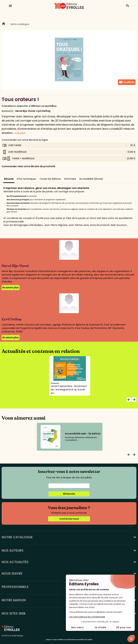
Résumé (9, 179)
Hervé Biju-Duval (25, 111)
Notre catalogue (20, 24)
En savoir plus (11, 287)
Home (4, 24)
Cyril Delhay (43, 111)
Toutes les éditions (50, 179)
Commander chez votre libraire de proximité (28, 166)
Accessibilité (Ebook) (91, 179)
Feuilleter (127, 82)
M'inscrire (69, 494)
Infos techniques (26, 179)
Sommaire (70, 179)
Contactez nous (69, 519)
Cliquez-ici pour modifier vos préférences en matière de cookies (69, 640)
